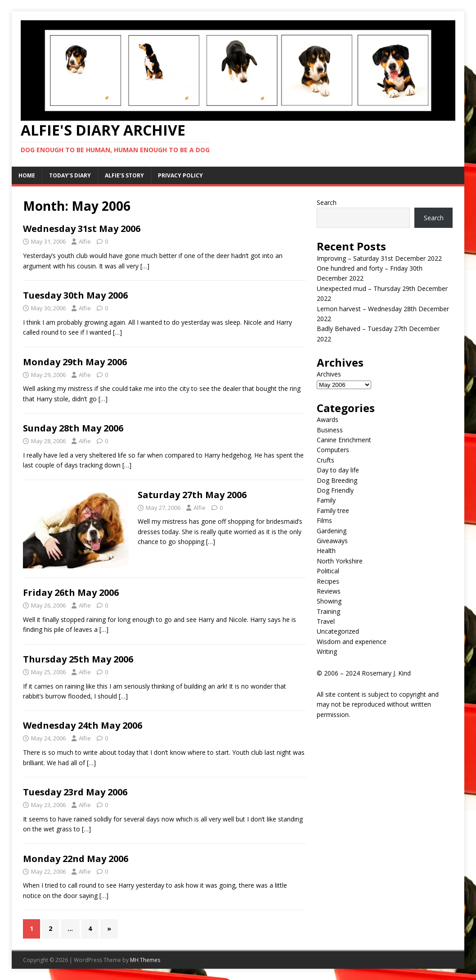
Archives (329, 374)
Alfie (85, 241)
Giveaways (332, 541)
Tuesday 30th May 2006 (75, 295)
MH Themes (145, 960)
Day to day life (338, 470)
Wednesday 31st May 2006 (82, 229)
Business (330, 430)
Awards (328, 420)
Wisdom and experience (352, 642)
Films (324, 520)
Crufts (326, 460)
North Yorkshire (340, 561)
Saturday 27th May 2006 (192, 495)
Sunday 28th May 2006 (73, 428)
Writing (327, 651)
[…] (145, 266)
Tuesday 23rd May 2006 (75, 792)
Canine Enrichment (344, 440)
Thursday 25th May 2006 (78, 659)
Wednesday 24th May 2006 (83, 725)
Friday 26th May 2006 (71, 592)
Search (327, 202)
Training (328, 611)
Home (27, 175)
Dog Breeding (337, 480)
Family (326, 500)
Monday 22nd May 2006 (76, 859)
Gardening (332, 531)
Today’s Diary (70, 175)
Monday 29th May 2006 (75, 362)
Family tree (333, 510)
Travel (326, 621)
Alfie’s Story (124, 175)
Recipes (328, 581)
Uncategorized (338, 631)
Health (326, 551)
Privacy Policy (180, 175)
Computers (333, 450)
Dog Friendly (335, 490)
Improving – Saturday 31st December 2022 (379, 258)
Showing (329, 601)
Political (328, 571)
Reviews (329, 591)
